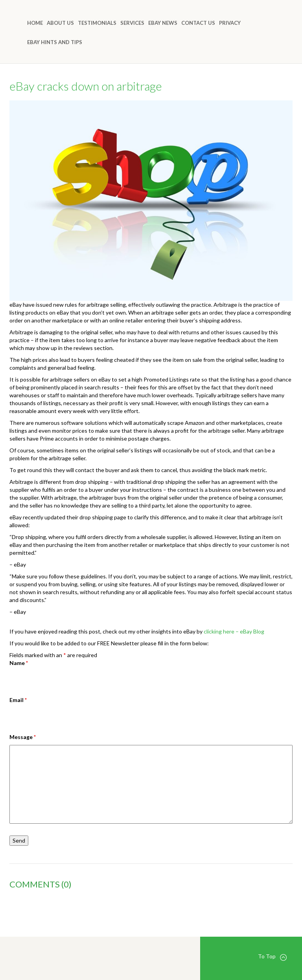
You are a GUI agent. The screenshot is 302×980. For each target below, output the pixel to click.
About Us (60, 23)
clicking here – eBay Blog (234, 631)
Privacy (230, 23)
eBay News (163, 23)
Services (132, 23)
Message (23, 737)
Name (19, 663)
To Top (272, 957)
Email (18, 700)
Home (35, 23)
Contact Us (198, 23)
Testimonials (97, 23)
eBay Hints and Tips (55, 42)
